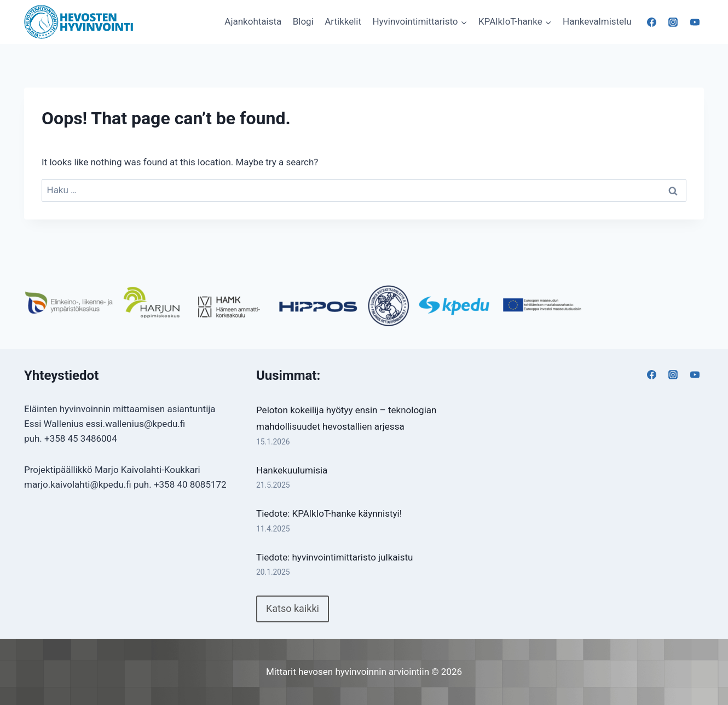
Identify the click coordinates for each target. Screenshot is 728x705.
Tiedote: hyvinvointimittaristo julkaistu (334, 557)
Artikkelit (343, 21)
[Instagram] (673, 22)
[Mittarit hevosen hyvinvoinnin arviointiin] (79, 22)
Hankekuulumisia (292, 470)
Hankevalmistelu (597, 21)
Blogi (303, 21)
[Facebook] (652, 22)
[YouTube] (695, 22)
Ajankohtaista (253, 21)
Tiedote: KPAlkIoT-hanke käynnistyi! (329, 513)
